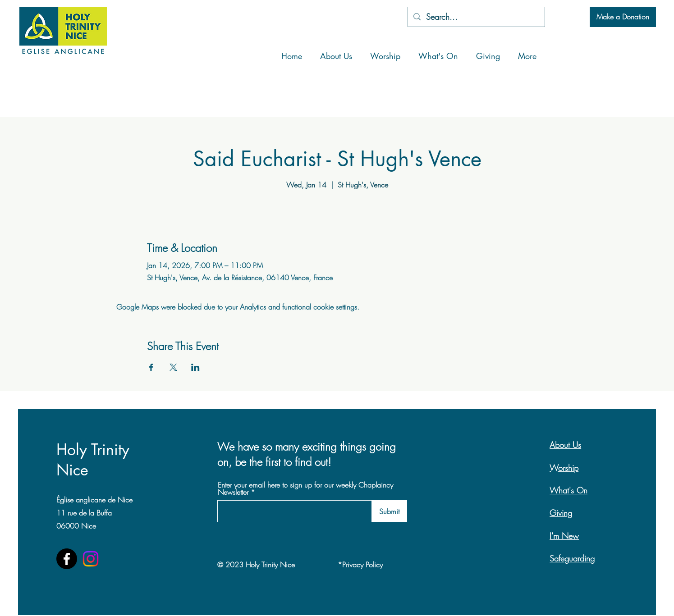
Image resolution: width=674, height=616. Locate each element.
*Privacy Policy (360, 565)
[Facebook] (67, 559)
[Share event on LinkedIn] (195, 367)
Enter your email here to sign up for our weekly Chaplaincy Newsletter (305, 488)
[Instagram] (91, 559)
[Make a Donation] (623, 17)
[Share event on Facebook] (151, 367)
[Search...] (476, 17)
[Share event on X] (173, 367)
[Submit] (389, 511)
